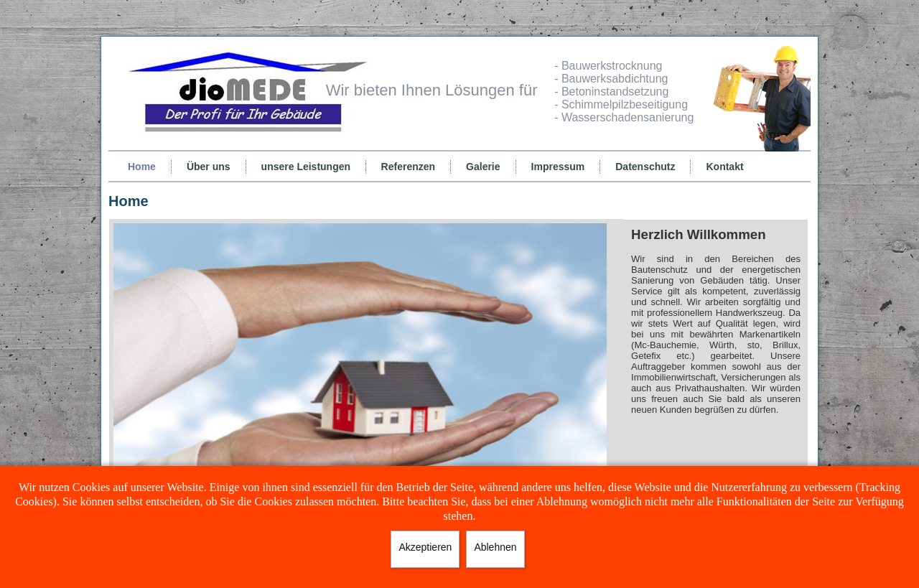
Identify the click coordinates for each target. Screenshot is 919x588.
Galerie (483, 167)
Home (142, 167)
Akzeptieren (425, 547)
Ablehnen (495, 547)
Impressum (558, 167)
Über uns (209, 167)
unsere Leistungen (306, 167)
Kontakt (724, 167)
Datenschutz (645, 167)
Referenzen (408, 167)
